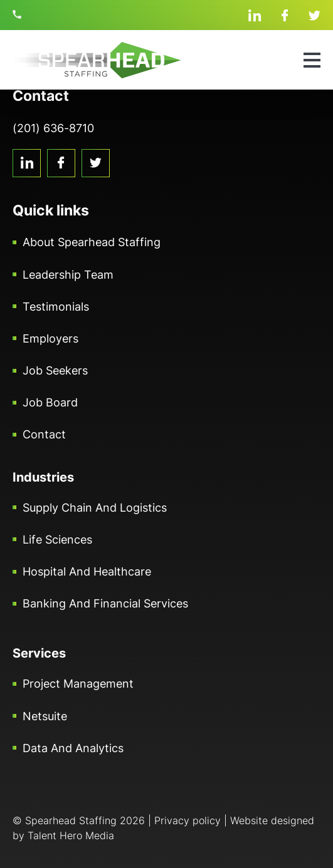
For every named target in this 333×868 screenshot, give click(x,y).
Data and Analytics (73, 748)
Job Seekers (55, 370)
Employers (50, 338)
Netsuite (45, 716)
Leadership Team (68, 275)
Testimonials (56, 307)
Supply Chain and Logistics (95, 508)
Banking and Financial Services (105, 603)
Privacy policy (188, 820)
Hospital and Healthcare (87, 571)
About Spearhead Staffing (92, 242)
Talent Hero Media (71, 835)
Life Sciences (57, 540)
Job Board (50, 402)
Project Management (78, 684)
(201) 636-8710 (19, 14)
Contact (44, 434)
